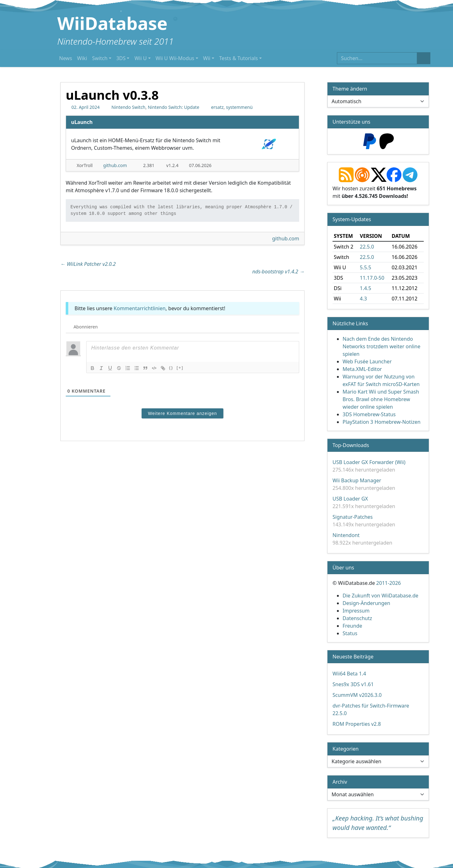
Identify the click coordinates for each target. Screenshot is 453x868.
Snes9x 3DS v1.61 (353, 684)
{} (171, 368)
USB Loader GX (350, 499)
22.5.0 (367, 247)
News (66, 58)
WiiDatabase (112, 23)
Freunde (352, 626)
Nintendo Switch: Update (174, 107)
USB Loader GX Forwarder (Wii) (369, 462)
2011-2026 (389, 583)
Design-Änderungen (366, 603)
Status (350, 633)
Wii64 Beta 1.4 (349, 674)
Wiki (82, 58)
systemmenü (239, 107)
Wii (207, 58)
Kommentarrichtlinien (140, 308)
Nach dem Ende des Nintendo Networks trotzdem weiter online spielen (381, 346)
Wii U (140, 58)
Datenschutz (357, 618)
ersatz (217, 107)
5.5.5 (366, 267)
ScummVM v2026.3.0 (357, 695)
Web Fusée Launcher (367, 361)
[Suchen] (377, 58)
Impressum (356, 611)
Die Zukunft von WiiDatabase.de (380, 596)
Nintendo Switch (128, 107)
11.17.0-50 (372, 278)
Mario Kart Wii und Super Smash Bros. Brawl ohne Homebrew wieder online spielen (381, 399)
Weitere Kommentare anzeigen (182, 413)
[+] (180, 368)
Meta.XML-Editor (362, 369)
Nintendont (346, 535)
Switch (100, 58)
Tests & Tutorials (239, 58)
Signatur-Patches (353, 517)
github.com (115, 165)
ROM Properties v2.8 (357, 724)
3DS (121, 58)
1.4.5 (366, 288)
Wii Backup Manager (357, 480)
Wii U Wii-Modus (175, 58)
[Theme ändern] (378, 101)
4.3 (364, 299)
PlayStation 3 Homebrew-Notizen (382, 422)
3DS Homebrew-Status (369, 414)
